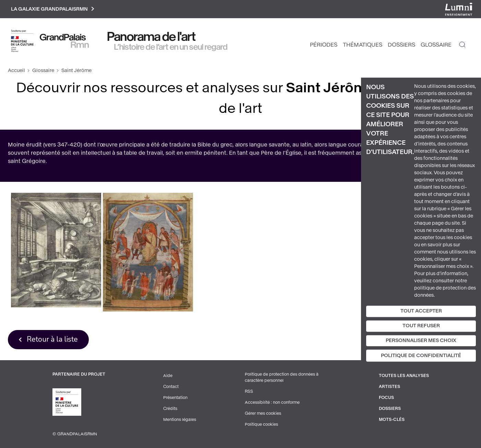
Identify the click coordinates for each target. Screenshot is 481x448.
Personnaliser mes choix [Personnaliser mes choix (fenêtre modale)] (421, 340)
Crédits (170, 409)
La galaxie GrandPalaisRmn (53, 9)
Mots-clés (392, 420)
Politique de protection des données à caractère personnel (282, 377)
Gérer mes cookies (263, 413)
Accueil (16, 70)
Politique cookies (261, 424)
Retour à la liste (52, 339)
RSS (249, 391)
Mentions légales (180, 420)
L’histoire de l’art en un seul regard (171, 47)
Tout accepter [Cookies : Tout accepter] (421, 311)
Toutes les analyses (404, 376)
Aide (168, 376)
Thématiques (363, 45)
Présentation (175, 398)
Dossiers (401, 45)
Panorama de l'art (152, 37)
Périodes (324, 45)
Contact (171, 387)
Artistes (389, 387)
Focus (386, 398)
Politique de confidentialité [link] (421, 356)
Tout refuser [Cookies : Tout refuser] (421, 326)
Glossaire (436, 45)
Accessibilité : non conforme (272, 402)
